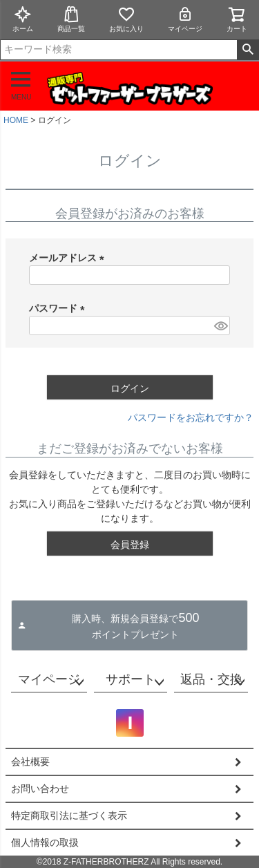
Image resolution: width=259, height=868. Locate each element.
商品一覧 (71, 19)
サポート (131, 679)
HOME (16, 120)
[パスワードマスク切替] (220, 325)
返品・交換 (211, 679)
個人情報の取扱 (45, 842)
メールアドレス (69, 258)
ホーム (23, 19)
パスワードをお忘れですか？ (191, 417)
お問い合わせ (40, 789)
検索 (248, 50)
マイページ (185, 19)
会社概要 (30, 762)
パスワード (59, 308)
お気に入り (126, 19)
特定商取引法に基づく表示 (69, 815)
